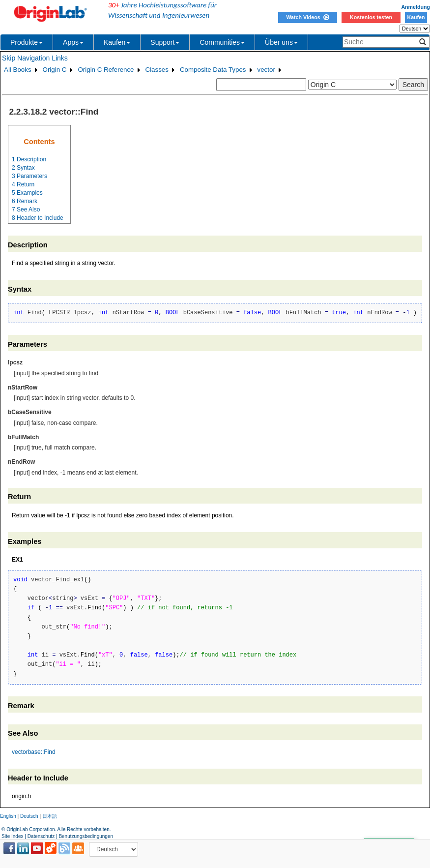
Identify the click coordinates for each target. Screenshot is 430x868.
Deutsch (29, 816)
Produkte (27, 42)
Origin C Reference (106, 70)
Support (165, 42)
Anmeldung (416, 7)
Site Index (12, 836)
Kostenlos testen (371, 17)
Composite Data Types (213, 70)
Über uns (281, 42)
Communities (222, 42)
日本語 (50, 816)
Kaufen (416, 17)
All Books (18, 70)
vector (266, 70)
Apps (73, 42)
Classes (157, 70)
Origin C (55, 70)
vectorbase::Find (34, 752)
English (8, 816)
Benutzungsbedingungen (86, 836)
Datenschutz (41, 836)
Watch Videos (307, 17)
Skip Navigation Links (35, 58)
